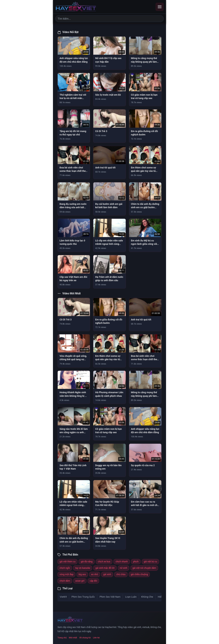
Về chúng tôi (85, 638)
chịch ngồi (65, 568)
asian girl (80, 581)
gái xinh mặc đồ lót (105, 568)
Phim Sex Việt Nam (110, 597)
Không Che (147, 597)
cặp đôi (93, 581)
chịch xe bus (104, 562)
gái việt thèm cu (67, 562)
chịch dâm (65, 581)
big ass (82, 574)
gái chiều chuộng (139, 574)
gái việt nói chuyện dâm (144, 568)
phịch (136, 562)
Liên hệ (96, 638)
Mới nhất (73, 638)
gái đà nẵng (87, 562)
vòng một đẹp (66, 574)
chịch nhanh (122, 562)
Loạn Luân (131, 597)
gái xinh (107, 574)
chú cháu (121, 574)
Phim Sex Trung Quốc (83, 597)
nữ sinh (124, 568)
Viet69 (63, 597)
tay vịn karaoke (83, 568)
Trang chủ (62, 638)
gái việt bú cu (150, 562)
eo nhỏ (95, 574)
